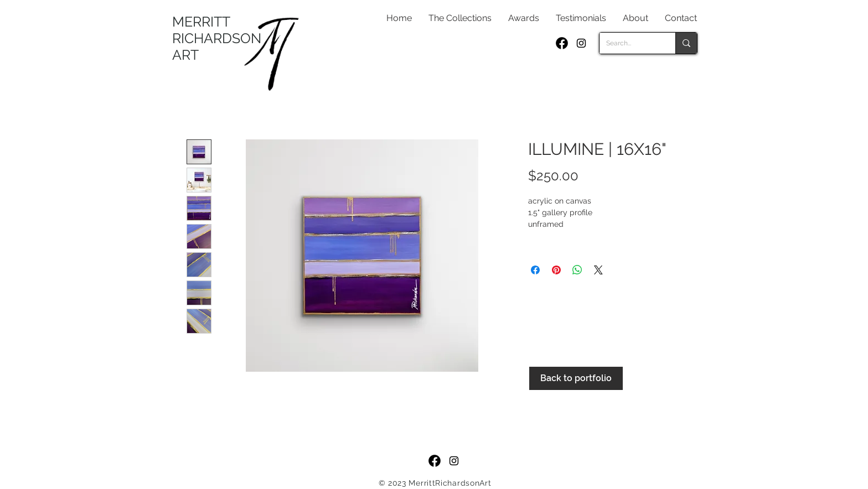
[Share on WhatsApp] (577, 270)
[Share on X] (598, 270)
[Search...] (629, 43)
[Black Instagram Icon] (581, 43)
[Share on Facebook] (535, 270)
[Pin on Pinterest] (556, 270)
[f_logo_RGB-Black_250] (562, 43)
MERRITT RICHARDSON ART (217, 38)
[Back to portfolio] (576, 378)
